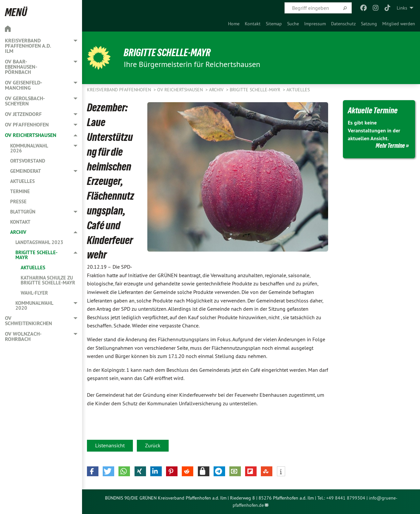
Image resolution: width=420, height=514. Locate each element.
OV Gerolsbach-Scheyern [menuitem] (25, 101)
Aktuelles (298, 90)
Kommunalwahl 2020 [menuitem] (34, 305)
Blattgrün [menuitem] (23, 212)
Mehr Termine (390, 145)
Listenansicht (110, 445)
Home (234, 24)
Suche (293, 24)
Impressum (315, 24)
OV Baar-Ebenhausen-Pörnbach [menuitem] (21, 67)
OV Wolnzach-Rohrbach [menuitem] (23, 336)
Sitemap (274, 24)
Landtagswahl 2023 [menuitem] (39, 242)
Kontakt (253, 24)
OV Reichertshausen (181, 90)
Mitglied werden (399, 24)
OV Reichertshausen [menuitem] (31, 135)
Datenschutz (343, 24)
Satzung (369, 24)
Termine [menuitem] (20, 191)
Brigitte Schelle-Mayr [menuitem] (36, 255)
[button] (93, 471)
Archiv (217, 90)
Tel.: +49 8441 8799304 (341, 498)
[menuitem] (234, 24)
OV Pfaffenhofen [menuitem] (27, 125)
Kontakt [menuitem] (20, 222)
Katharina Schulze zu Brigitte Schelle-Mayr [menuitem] (48, 280)
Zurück (153, 445)
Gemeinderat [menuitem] (26, 171)
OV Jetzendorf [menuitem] (23, 114)
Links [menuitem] (402, 8)
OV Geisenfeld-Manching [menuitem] (24, 85)
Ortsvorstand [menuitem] (28, 161)
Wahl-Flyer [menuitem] (34, 293)
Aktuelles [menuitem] (22, 181)
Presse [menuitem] (18, 201)
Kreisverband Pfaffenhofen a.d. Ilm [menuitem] (28, 46)
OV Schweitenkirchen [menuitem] (29, 321)
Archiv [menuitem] (18, 232)
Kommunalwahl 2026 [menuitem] (29, 148)
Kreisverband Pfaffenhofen (120, 90)
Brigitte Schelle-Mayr (167, 53)
